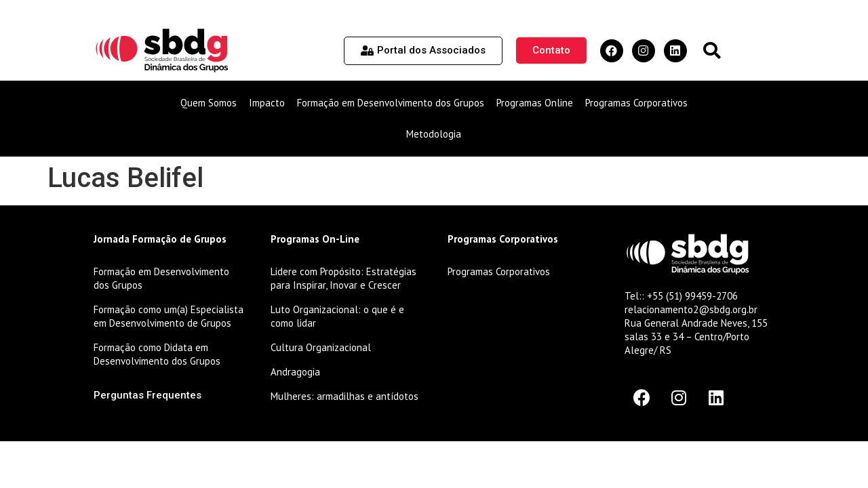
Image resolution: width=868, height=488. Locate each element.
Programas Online (535, 103)
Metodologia (434, 134)
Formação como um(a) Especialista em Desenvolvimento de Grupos (169, 316)
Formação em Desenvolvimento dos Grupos (391, 103)
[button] (712, 50)
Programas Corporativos (636, 103)
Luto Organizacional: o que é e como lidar (337, 316)
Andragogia (295, 372)
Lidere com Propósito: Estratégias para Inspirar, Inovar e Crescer (343, 278)
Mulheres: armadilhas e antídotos (344, 396)
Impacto (267, 103)
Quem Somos (209, 103)
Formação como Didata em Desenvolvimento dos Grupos (157, 354)
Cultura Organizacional (321, 347)
